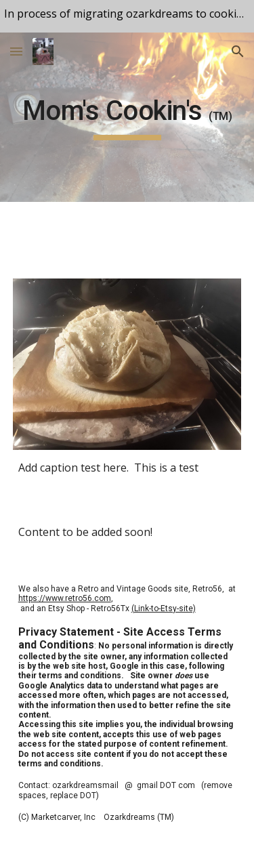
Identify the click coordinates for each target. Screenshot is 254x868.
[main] (127, 117)
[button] (16, 51)
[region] (127, 16)
